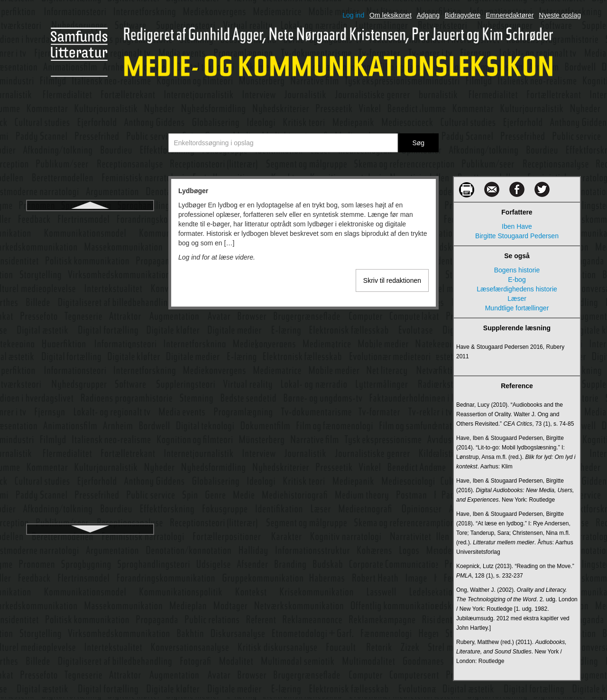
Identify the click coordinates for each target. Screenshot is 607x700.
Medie (90, 476)
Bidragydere (463, 15)
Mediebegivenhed (90, 511)
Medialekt (90, 391)
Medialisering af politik (90, 425)
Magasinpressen (90, 323)
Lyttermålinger (90, 271)
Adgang (428, 15)
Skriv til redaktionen (392, 280)
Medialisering (90, 408)
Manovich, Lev (90, 340)
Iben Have (517, 226)
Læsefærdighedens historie (90, 289)
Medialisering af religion (90, 442)
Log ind (353, 15)
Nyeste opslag (560, 15)
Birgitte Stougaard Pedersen (517, 236)
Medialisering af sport (90, 459)
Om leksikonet (391, 15)
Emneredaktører (510, 15)
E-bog (517, 280)
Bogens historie (517, 270)
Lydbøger (90, 220)
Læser (90, 306)
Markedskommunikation (90, 357)
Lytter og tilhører (90, 254)
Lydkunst (90, 237)
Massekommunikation (90, 374)
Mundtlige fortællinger (517, 308)
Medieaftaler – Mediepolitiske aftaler (90, 494)
